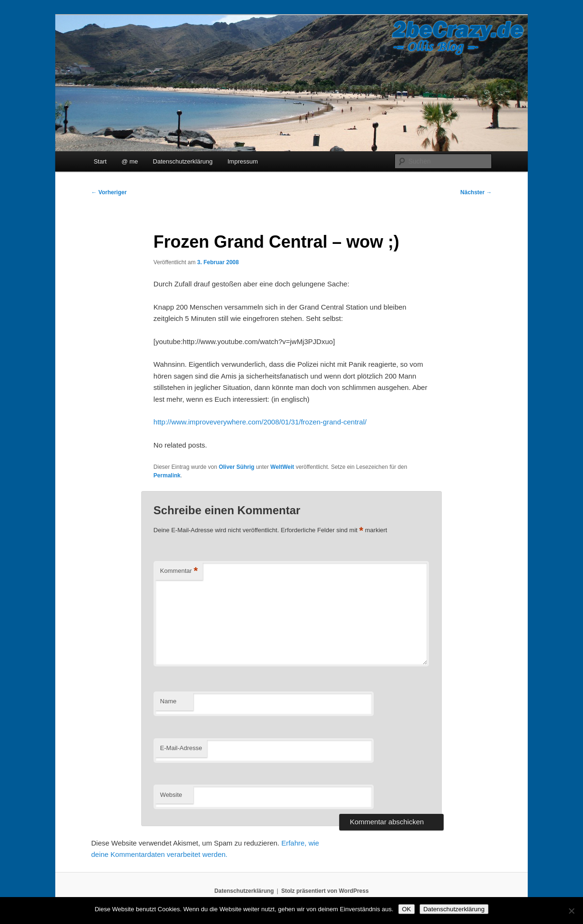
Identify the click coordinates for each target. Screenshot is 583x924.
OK (407, 909)
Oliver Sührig (236, 467)
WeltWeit (282, 467)
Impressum (243, 161)
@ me (130, 161)
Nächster (476, 192)
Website (171, 795)
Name (168, 701)
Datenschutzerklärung (183, 161)
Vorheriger (109, 192)
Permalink (167, 475)
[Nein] (571, 911)
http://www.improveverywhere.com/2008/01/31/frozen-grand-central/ (260, 422)
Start (100, 161)
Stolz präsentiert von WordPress (325, 891)
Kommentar (179, 571)
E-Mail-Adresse (181, 748)
